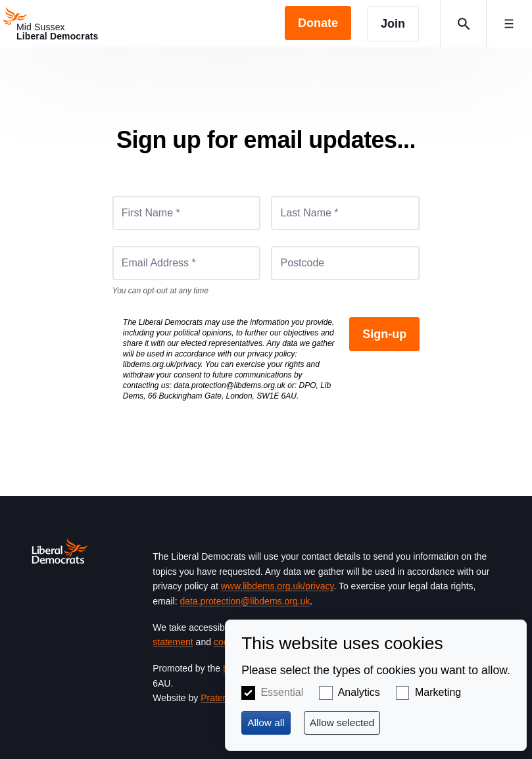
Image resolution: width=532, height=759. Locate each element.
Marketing (438, 692)
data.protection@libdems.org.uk (230, 385)
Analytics (359, 692)
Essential (282, 692)
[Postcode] (345, 263)
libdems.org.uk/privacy (162, 364)
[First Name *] (187, 213)
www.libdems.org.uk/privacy (278, 586)
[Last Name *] (345, 213)
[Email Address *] (187, 263)
